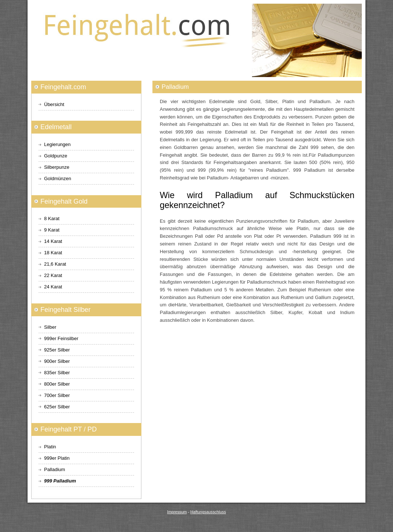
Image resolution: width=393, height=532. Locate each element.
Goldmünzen (58, 178)
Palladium (55, 469)
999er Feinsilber (61, 338)
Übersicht (54, 104)
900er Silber (57, 361)
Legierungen (57, 144)
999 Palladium (60, 481)
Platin (50, 447)
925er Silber (57, 350)
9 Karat (52, 230)
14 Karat (53, 241)
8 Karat (52, 218)
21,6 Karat (55, 264)
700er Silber (57, 395)
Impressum (177, 512)
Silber (50, 327)
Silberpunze (57, 167)
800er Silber (57, 384)
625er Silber (57, 407)
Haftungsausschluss (208, 512)
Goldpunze (56, 156)
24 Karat (53, 287)
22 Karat (53, 275)
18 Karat (53, 253)
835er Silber (57, 373)
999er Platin (57, 458)
